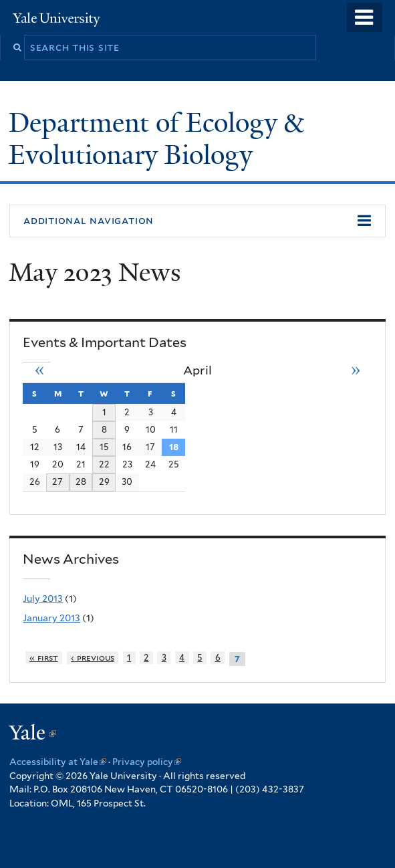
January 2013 (51, 618)
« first (44, 658)
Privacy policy (147, 762)
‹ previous (93, 658)
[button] (197, 221)
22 (104, 464)
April (197, 370)
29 (104, 481)
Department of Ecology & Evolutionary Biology (156, 139)
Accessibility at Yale (58, 762)
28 (81, 481)
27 (57, 481)
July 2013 (43, 599)
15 (104, 447)
